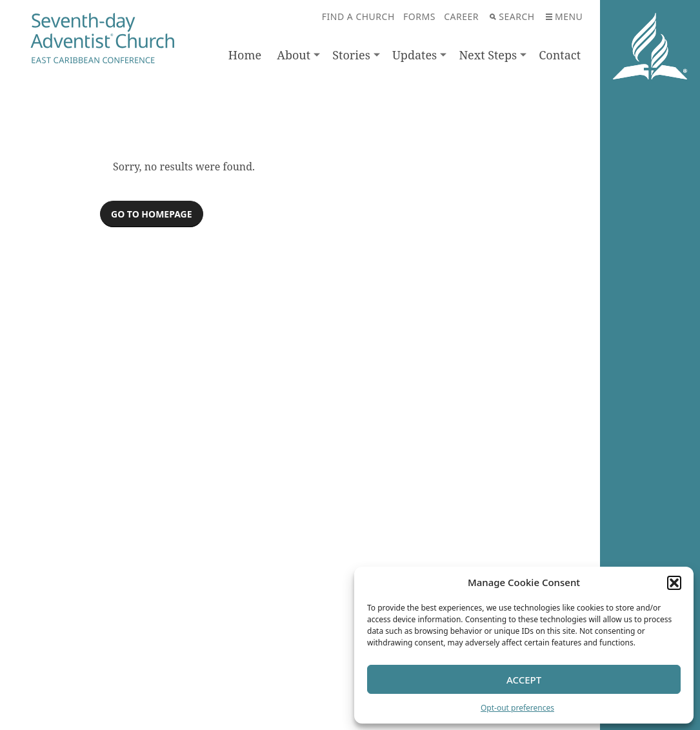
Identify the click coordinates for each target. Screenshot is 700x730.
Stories (351, 55)
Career (461, 16)
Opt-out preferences (517, 708)
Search (512, 16)
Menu (564, 16)
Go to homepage (152, 214)
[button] (674, 583)
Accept (524, 680)
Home (245, 55)
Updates (415, 55)
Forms (419, 16)
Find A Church (358, 16)
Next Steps (488, 55)
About (294, 55)
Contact (560, 55)
